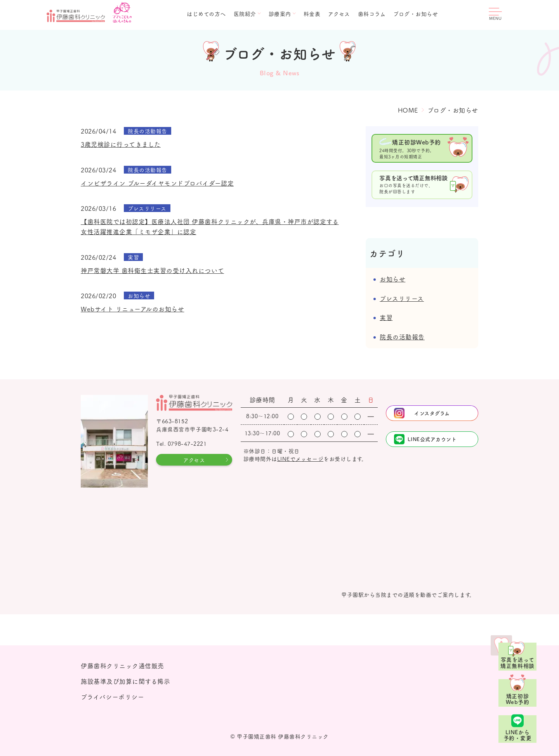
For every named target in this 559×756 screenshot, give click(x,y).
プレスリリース (402, 298)
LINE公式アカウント (432, 439)
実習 (386, 317)
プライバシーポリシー (112, 697)
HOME (408, 110)
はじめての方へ (206, 14)
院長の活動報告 (402, 337)
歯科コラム (372, 14)
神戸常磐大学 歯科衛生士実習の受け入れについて (152, 270)
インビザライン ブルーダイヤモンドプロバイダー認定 (157, 183)
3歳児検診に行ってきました (121, 144)
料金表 (312, 14)
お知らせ (392, 279)
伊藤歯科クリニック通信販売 (122, 666)
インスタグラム (432, 413)
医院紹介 (245, 14)
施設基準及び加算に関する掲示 (125, 681)
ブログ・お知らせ (416, 14)
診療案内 (280, 14)
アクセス (339, 14)
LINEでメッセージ (300, 459)
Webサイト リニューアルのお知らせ (132, 309)
